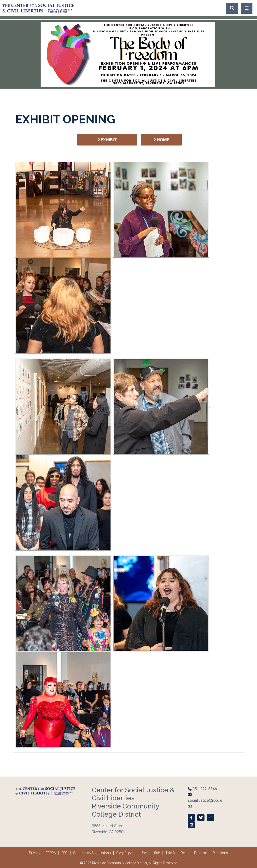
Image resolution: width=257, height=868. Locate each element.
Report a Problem (194, 853)
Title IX (170, 853)
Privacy (35, 853)
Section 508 (151, 853)
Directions (220, 853)
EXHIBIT (107, 140)
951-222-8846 (204, 789)
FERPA (51, 853)
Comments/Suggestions (92, 853)
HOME (161, 140)
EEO (64, 853)
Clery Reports (126, 853)
